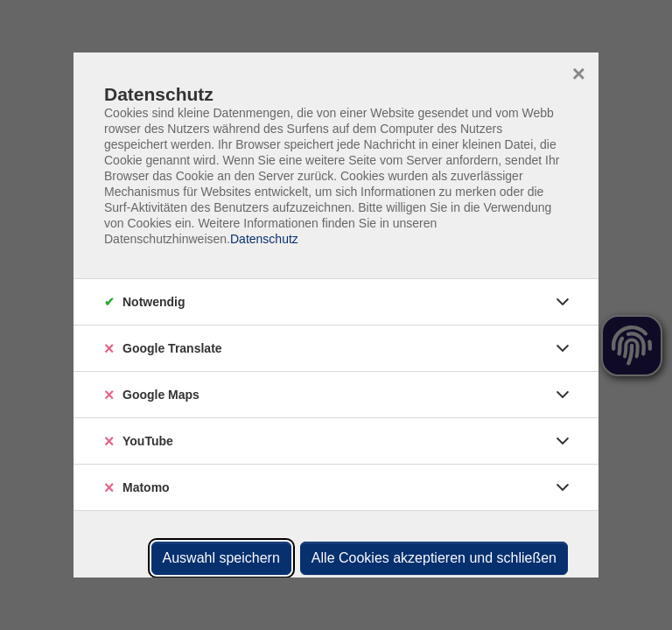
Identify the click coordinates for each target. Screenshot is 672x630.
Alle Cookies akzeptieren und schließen (434, 558)
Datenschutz (264, 239)
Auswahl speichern (221, 558)
